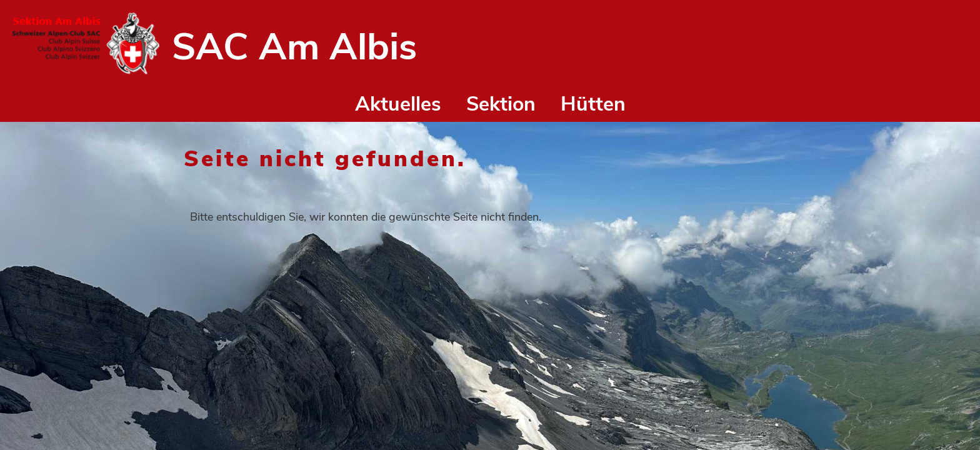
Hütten (593, 104)
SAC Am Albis (294, 47)
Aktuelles (398, 104)
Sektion (501, 104)
